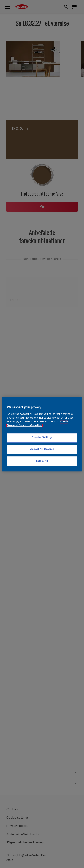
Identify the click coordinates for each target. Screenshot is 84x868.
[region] (42, 434)
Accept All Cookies (42, 449)
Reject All (42, 461)
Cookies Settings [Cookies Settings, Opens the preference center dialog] (42, 438)
